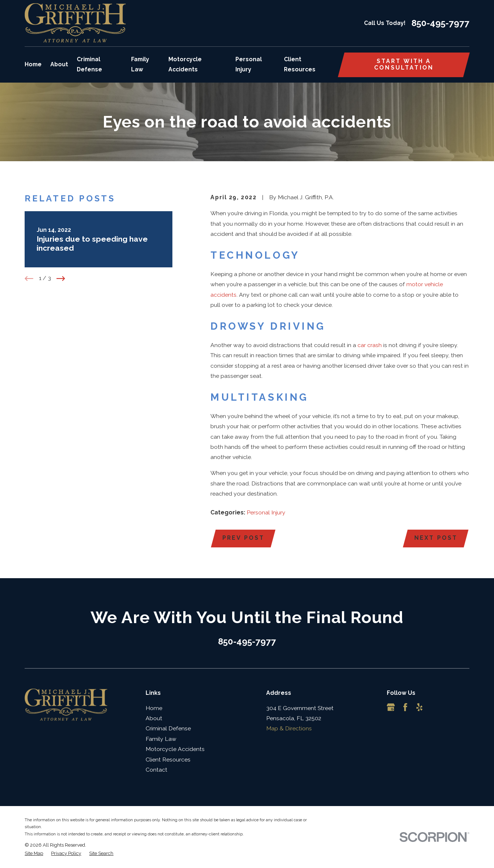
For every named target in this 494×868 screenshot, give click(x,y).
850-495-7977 (440, 23)
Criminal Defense (168, 728)
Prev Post (243, 538)
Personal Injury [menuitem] (249, 64)
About (154, 718)
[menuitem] (34, 854)
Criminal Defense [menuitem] (89, 64)
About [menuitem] (59, 64)
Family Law (161, 739)
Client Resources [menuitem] (300, 64)
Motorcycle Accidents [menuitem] (185, 64)
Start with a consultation (404, 64)
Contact (156, 770)
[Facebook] (405, 707)
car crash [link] (370, 345)
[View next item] (61, 279)
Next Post (436, 538)
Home (154, 708)
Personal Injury (266, 512)
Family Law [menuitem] (140, 64)
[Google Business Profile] (391, 707)
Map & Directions (289, 728)
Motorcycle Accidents (175, 749)
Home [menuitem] (33, 64)
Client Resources (168, 759)
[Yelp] (419, 707)
